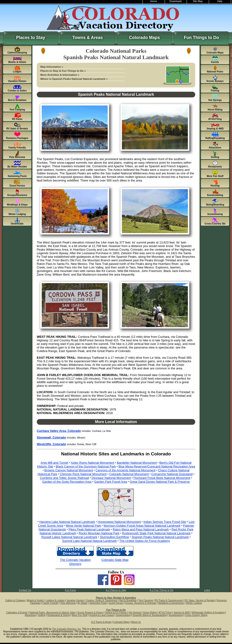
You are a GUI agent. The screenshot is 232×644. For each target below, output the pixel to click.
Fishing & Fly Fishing (116, 613)
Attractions (30, 615)
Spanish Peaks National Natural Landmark (160, 537)
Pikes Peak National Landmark (89, 529)
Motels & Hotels (35, 600)
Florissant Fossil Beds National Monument (162, 478)
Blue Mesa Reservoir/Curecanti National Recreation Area (157, 466)
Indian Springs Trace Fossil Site (165, 522)
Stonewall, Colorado (51, 437)
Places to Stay (31, 38)
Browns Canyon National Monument (69, 470)
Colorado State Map (115, 560)
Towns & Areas (88, 38)
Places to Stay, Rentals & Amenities (116, 598)
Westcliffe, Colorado (51, 444)
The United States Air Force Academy (145, 541)
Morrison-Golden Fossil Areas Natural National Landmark (142, 526)
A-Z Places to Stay (116, 590)
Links (207, 590)
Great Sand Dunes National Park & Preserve (160, 482)
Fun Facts (71, 590)
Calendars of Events (17, 613)
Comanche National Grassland (172, 474)
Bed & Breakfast (128, 600)
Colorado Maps (144, 38)
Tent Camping (146, 600)
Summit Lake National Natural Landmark (89, 541)
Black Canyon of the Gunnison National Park (86, 466)
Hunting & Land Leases (102, 615)
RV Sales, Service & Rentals (200, 600)
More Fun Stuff (79, 615)
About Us (136, 622)
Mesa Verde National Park (83, 526)
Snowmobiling (123, 615)
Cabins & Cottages (15, 600)
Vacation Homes (75, 600)
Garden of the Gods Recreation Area (67, 482)
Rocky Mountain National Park (99, 533)
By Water (82, 603)
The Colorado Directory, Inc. (67, 629)
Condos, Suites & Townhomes (102, 600)
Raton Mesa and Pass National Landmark (141, 529)
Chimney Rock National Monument (83, 474)
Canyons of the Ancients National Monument (126, 470)
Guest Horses (116, 603)
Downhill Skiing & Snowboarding (150, 615)
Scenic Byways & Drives (90, 613)
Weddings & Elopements (171, 603)
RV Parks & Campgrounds (169, 600)
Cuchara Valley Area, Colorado (59, 431)
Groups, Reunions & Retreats (141, 603)
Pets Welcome (68, 603)
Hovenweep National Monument (119, 522)
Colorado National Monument (129, 474)
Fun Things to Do (201, 38)
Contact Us (25, 590)
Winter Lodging (194, 603)
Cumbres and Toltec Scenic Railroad (64, 478)
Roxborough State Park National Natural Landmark (156, 533)
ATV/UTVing (165, 613)
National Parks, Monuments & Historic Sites (52, 613)
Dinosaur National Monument (111, 478)
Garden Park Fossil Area (111, 482)
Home (154, 1)
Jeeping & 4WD (182, 613)
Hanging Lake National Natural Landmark (67, 522)
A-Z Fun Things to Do (162, 590)
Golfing (42, 615)
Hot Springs (135, 613)
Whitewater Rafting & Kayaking (208, 613)
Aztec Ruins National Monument (92, 463)
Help (220, 1)
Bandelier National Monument (137, 463)
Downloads (176, 1)
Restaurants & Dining (59, 615)
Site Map (198, 1)
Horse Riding (150, 613)
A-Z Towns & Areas (101, 622)
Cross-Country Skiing (196, 615)
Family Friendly (51, 603)
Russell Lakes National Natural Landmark (69, 537)
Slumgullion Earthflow (114, 537)
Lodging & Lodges (55, 600)
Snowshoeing (176, 615)
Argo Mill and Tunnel (54, 463)
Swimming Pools (98, 603)
